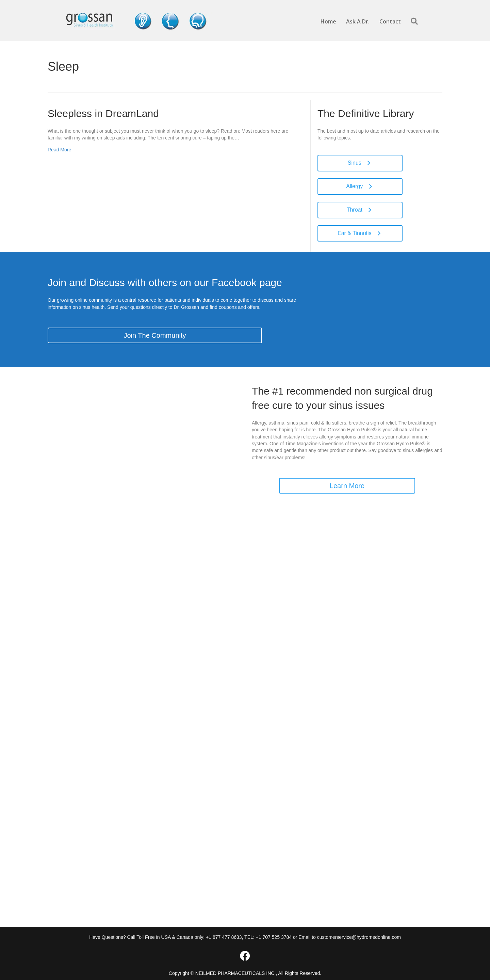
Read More (59, 150)
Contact (390, 21)
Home (328, 21)
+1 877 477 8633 (224, 937)
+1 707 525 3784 (274, 937)
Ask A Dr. (358, 21)
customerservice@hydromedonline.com (359, 937)
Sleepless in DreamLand (103, 113)
